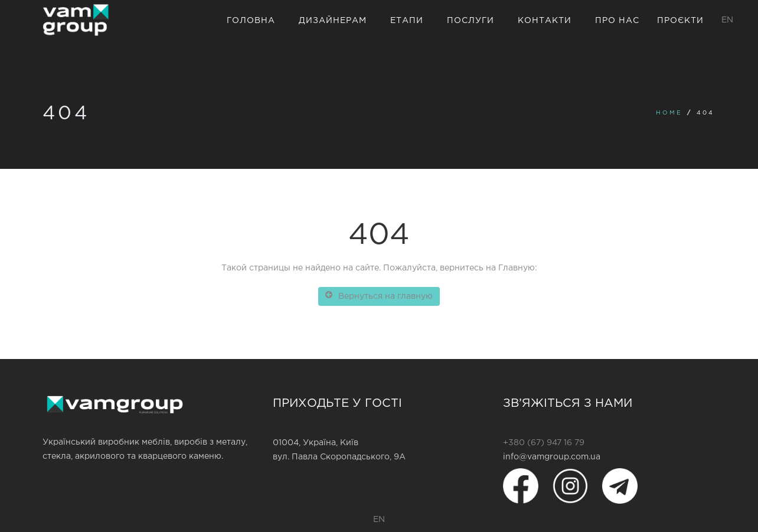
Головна (251, 21)
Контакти (545, 21)
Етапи (407, 21)
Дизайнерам (333, 21)
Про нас (617, 21)
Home (669, 113)
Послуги (471, 21)
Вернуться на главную (379, 295)
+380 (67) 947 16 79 (544, 443)
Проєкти (680, 21)
